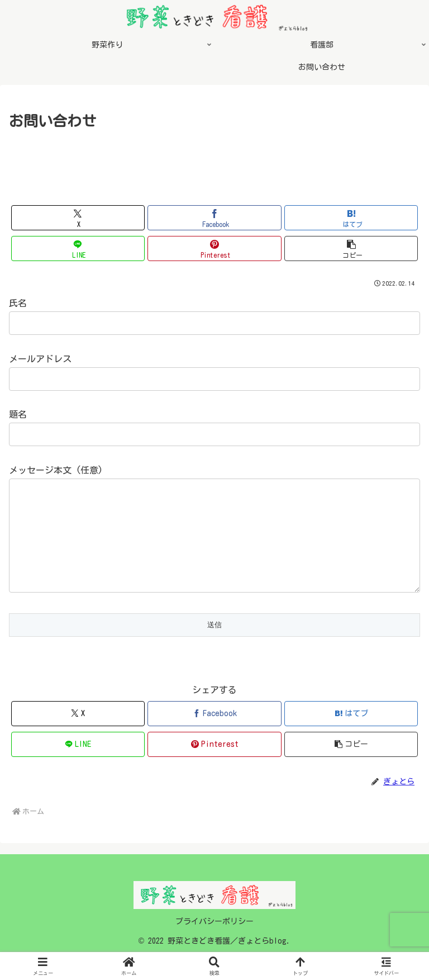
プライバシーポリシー (214, 944)
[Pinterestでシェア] (214, 248)
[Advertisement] (214, 164)
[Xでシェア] (78, 218)
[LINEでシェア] (78, 248)
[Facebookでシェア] (214, 218)
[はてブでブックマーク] (351, 218)
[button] (351, 248)
